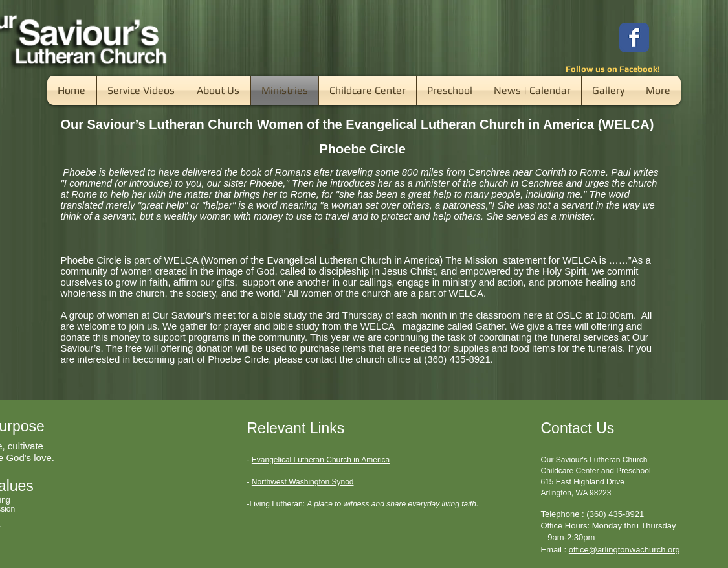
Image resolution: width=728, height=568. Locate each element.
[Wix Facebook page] (634, 38)
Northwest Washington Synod (303, 482)
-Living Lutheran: (276, 504)
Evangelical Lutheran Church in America (321, 460)
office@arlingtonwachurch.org (624, 550)
